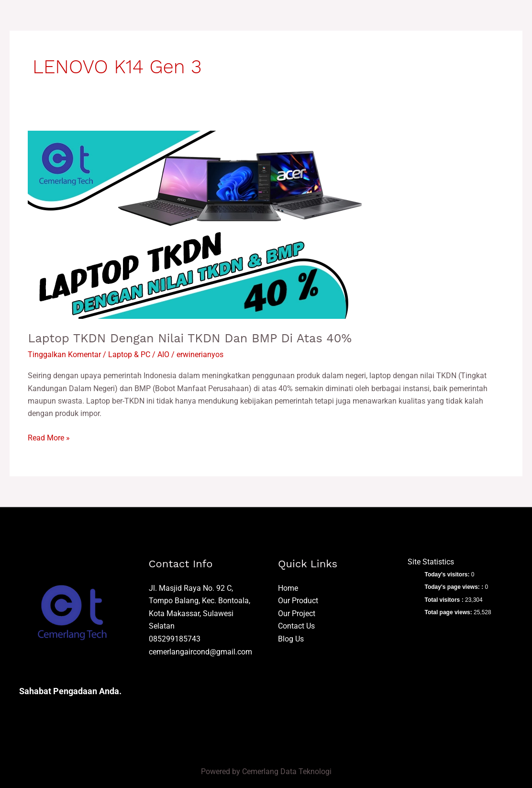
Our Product (298, 600)
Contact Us (296, 625)
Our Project (297, 613)
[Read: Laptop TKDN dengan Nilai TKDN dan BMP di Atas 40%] (195, 224)
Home (288, 588)
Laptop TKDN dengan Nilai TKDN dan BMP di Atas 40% (194, 338)
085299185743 (175, 638)
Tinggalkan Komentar (64, 355)
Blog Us (291, 638)
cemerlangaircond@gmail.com (200, 651)
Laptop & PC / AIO (139, 355)
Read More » (49, 437)
